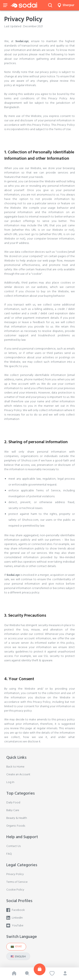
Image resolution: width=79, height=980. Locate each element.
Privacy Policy (15, 874)
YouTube (15, 925)
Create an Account (18, 774)
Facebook (16, 910)
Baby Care (13, 810)
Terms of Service (17, 882)
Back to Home (15, 767)
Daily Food (13, 802)
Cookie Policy (15, 890)
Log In (10, 782)
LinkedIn (15, 918)
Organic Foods (16, 826)
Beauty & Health (17, 818)
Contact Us (13, 846)
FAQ (9, 854)
